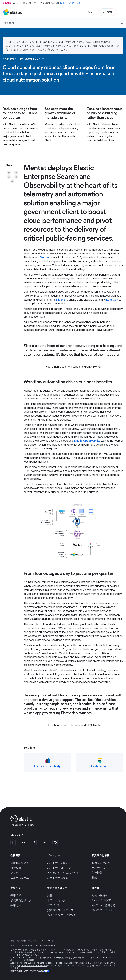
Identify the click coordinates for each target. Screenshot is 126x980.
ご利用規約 (21, 941)
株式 (94, 878)
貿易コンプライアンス (60, 910)
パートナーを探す (58, 863)
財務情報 (97, 873)
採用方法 (16, 905)
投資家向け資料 (101, 863)
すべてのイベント (102, 910)
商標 (12, 941)
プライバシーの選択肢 (34, 971)
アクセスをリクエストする (63, 873)
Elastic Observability (87, 441)
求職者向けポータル (22, 900)
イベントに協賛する (104, 905)
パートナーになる (58, 878)
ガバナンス (98, 868)
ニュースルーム (20, 878)
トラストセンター (58, 900)
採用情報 (16, 895)
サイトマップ (48, 941)
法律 (50, 895)
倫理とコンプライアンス (62, 915)
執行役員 (16, 868)
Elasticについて (20, 863)
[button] (118, 46)
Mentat (44, 257)
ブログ (14, 873)
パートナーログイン (59, 868)
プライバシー (55, 905)
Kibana (61, 300)
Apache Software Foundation (32, 965)
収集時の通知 (16, 971)
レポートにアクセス (70, 3)
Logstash (112, 300)
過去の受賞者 (100, 895)
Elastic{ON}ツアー (103, 900)
